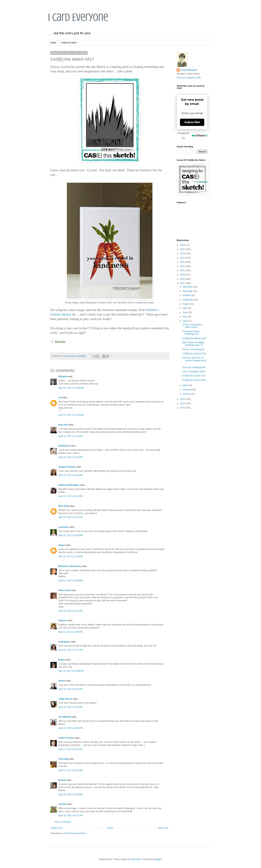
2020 (183, 271)
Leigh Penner (65, 699)
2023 (183, 258)
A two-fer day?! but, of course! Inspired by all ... (194, 360)
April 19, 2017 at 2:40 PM (71, 795)
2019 (183, 275)
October (187, 295)
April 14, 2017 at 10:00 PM (71, 671)
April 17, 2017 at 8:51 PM (71, 770)
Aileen (62, 545)
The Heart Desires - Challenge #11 (192, 333)
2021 (183, 266)
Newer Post (57, 828)
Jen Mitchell (65, 717)
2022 (183, 262)
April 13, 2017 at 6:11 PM (71, 517)
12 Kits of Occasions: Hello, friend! (192, 326)
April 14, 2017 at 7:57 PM (71, 650)
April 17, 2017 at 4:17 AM (70, 749)
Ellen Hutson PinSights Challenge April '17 (193, 344)
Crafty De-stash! (69, 43)
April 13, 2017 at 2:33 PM (71, 475)
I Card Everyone (78, 17)
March (186, 385)
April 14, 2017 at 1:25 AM (70, 556)
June (185, 312)
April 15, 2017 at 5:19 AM (70, 689)
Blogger (158, 859)
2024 (183, 253)
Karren (62, 681)
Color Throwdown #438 (193, 372)
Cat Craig (63, 759)
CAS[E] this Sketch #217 (194, 376)
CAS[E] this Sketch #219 (194, 338)
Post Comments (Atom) (75, 833)
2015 (183, 404)
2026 (183, 245)
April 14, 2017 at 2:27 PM (71, 611)
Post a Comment (63, 822)
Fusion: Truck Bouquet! (193, 349)
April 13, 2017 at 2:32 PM (71, 457)
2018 (183, 279)
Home (53, 43)
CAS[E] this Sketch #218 (194, 354)
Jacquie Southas (67, 467)
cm (60, 398)
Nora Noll (63, 425)
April (185, 321)
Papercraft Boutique (69, 485)
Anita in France (66, 738)
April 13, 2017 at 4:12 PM (71, 496)
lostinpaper (64, 642)
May (185, 317)
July (185, 308)
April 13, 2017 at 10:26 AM (71, 388)
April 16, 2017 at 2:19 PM (71, 707)
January (187, 394)
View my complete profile (189, 78)
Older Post (163, 828)
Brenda (62, 780)
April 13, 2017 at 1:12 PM (71, 436)
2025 (183, 249)
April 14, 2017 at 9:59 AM (70, 581)
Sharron (63, 621)
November (188, 291)
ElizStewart (64, 446)
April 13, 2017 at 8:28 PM (71, 535)
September (188, 300)
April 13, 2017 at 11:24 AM (71, 415)
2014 (183, 408)
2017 (183, 283)
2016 (183, 399)
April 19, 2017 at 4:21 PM (71, 816)
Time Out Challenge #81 (194, 367)
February (187, 390)
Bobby (62, 660)
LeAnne (62, 804)
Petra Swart (64, 590)
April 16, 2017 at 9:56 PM (71, 728)
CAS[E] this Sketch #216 (194, 380)
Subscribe (192, 122)
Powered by (193, 135)
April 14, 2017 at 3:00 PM (71, 632)
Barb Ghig (64, 506)
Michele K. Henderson (70, 566)
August (186, 304)
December (188, 287)
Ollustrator (136, 859)
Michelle (63, 376)
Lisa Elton (64, 527)
